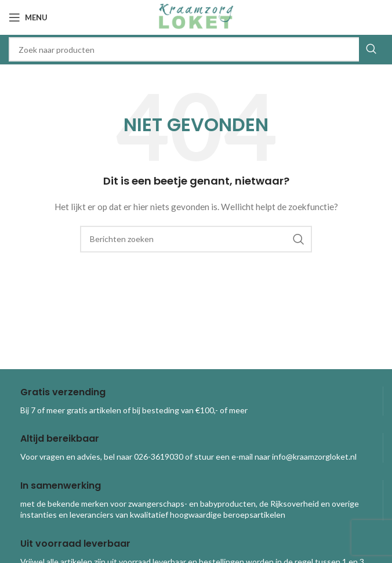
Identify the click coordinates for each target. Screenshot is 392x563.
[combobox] (196, 49)
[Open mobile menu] (28, 17)
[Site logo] (196, 17)
